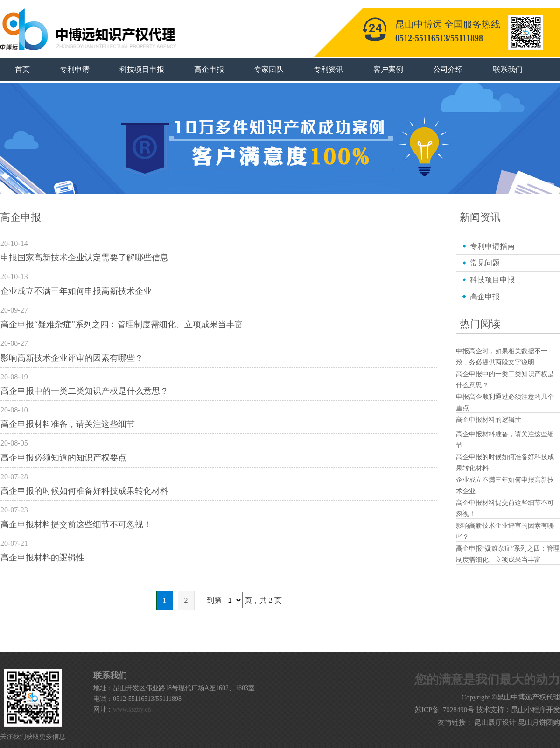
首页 (22, 69)
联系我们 (508, 69)
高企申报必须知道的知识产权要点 (63, 458)
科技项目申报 (142, 69)
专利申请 (75, 69)
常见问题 (485, 263)
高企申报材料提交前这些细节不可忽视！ (76, 524)
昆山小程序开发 (535, 710)
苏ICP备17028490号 (444, 710)
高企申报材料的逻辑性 (42, 558)
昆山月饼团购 (539, 722)
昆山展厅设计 (495, 722)
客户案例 (388, 69)
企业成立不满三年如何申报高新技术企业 (76, 291)
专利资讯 (329, 69)
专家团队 (269, 69)
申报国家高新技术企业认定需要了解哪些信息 (84, 258)
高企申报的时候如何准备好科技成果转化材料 (84, 491)
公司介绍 (448, 69)
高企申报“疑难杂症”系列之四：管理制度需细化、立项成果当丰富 (122, 324)
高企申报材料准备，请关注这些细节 (68, 424)
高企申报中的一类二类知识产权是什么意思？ (84, 391)
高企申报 (209, 69)
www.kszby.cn (132, 710)
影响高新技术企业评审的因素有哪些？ (72, 358)
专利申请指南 (492, 246)
